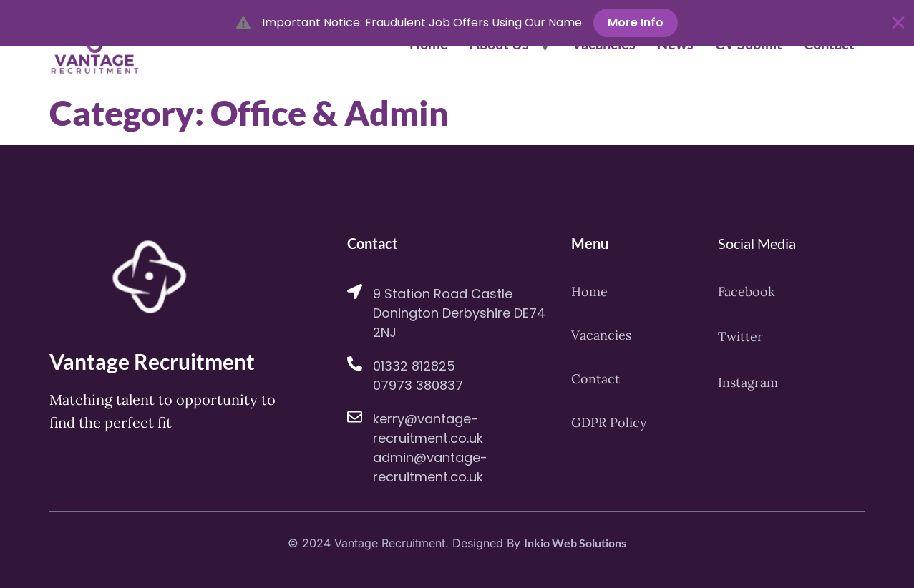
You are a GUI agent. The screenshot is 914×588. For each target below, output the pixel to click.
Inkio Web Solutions (575, 543)
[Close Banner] (898, 23)
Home (589, 292)
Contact (595, 380)
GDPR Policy (609, 423)
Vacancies (601, 335)
